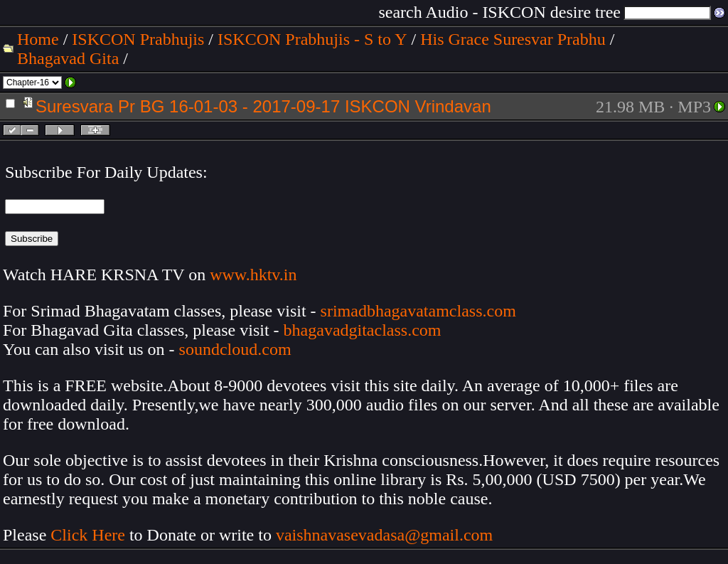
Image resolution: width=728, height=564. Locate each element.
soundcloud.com (235, 349)
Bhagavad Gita (68, 58)
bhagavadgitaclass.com (363, 330)
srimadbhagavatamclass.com (418, 311)
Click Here (88, 535)
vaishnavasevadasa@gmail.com (386, 535)
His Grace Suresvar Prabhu (513, 39)
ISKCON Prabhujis (138, 39)
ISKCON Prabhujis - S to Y (312, 39)
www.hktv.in (253, 275)
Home (38, 39)
